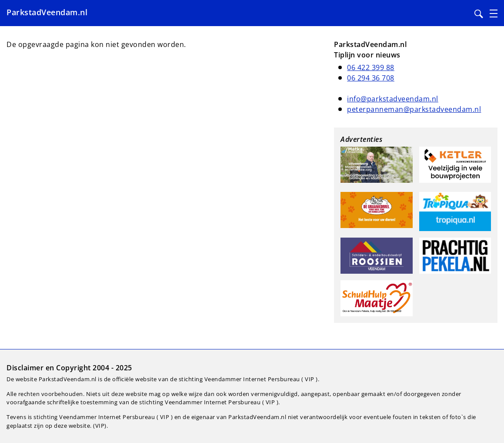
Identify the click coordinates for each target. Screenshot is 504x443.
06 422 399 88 (371, 67)
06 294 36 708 (371, 78)
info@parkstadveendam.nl (393, 99)
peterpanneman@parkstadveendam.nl (414, 109)
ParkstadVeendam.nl (47, 12)
